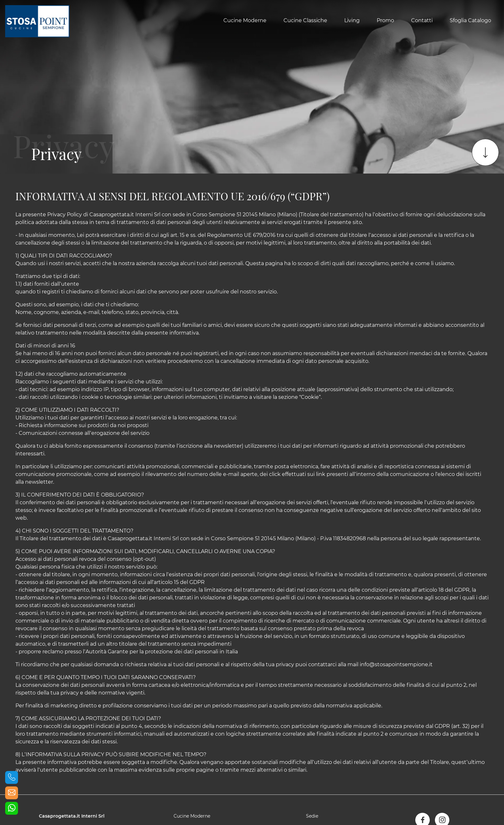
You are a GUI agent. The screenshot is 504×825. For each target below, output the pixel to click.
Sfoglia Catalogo (470, 20)
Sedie (312, 816)
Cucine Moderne (245, 20)
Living (352, 20)
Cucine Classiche (305, 20)
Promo (385, 20)
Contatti (422, 20)
